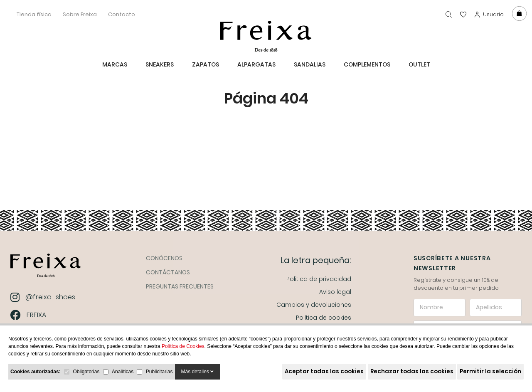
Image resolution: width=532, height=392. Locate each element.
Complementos (367, 64)
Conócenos (164, 258)
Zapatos (206, 64)
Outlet (419, 64)
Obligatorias (86, 372)
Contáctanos (168, 272)
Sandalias (310, 64)
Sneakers (160, 64)
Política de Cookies (183, 346)
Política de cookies (324, 318)
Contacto (122, 14)
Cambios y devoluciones (314, 305)
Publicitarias (159, 372)
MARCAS (115, 64)
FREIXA (29, 315)
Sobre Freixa (80, 14)
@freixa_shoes (44, 297)
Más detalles (198, 372)
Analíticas (123, 372)
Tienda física (34, 14)
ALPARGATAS (256, 64)
